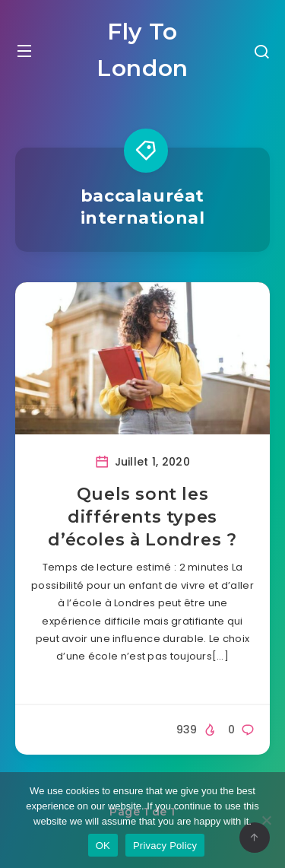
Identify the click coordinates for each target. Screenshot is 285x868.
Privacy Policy (165, 846)
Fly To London (142, 50)
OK (103, 846)
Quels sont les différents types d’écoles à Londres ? (142, 517)
